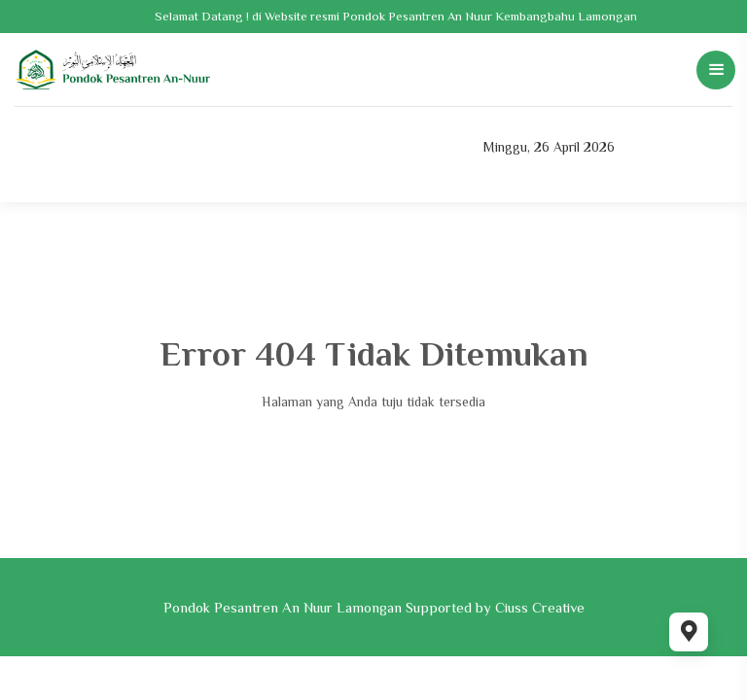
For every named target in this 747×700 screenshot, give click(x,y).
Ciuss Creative (540, 607)
